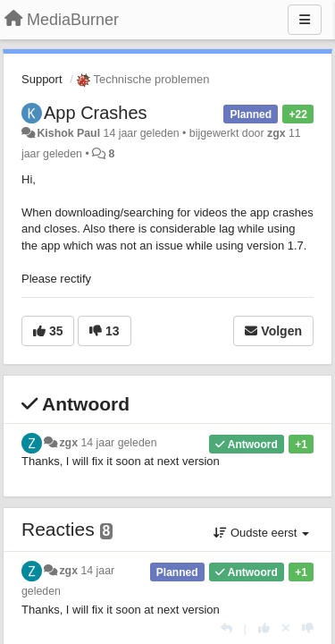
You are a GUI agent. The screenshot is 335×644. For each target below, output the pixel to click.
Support (42, 79)
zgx (276, 133)
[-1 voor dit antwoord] (308, 628)
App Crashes (96, 113)
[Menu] (305, 20)
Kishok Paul (68, 133)
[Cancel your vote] (286, 628)
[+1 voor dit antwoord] (264, 628)
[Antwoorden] (226, 628)
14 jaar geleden (118, 443)
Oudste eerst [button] (261, 533)
